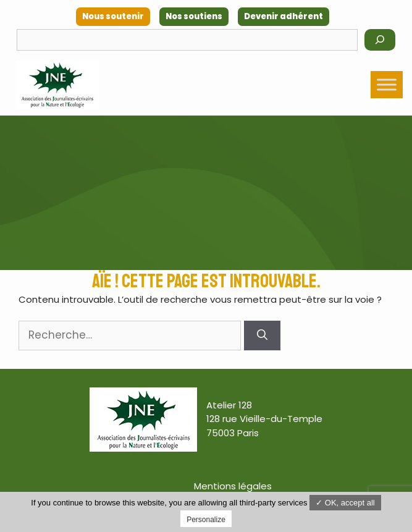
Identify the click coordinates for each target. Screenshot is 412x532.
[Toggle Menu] (387, 84)
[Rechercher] (380, 40)
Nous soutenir (113, 16)
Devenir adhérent (284, 16)
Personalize (206, 520)
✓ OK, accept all (345, 503)
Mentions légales (233, 486)
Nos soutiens (194, 16)
